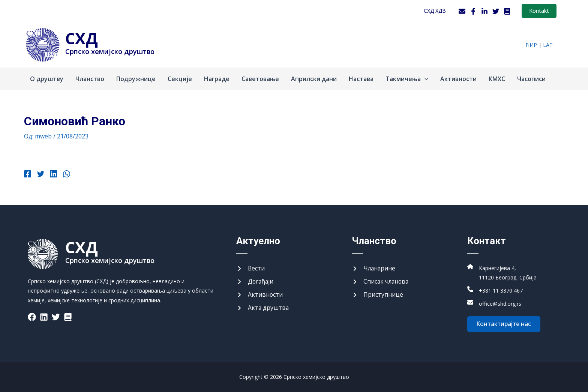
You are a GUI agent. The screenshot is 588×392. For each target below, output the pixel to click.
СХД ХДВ (435, 11)
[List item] (32, 316)
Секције (180, 79)
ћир (531, 45)
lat (548, 45)
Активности (458, 79)
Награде (217, 79)
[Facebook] (473, 11)
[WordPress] (507, 11)
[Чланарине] (374, 268)
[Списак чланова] (381, 281)
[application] (424, 79)
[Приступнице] (377, 294)
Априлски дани (314, 79)
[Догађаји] (255, 281)
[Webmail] (462, 11)
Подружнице (136, 79)
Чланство (90, 79)
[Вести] (251, 268)
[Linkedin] (52, 175)
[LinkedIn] (484, 11)
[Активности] (260, 294)
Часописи (531, 79)
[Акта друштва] (263, 308)
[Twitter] (496, 11)
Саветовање (260, 79)
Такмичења (407, 79)
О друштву (47, 79)
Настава (361, 79)
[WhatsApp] (65, 175)
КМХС (497, 79)
